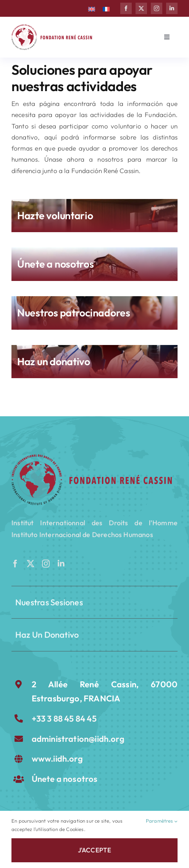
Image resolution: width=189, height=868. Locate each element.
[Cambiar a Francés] (106, 8)
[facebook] (126, 8)
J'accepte (95, 850)
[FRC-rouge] (92, 458)
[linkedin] (172, 8)
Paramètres (162, 821)
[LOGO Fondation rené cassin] (52, 28)
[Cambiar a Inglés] (92, 8)
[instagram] (157, 8)
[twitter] (141, 8)
